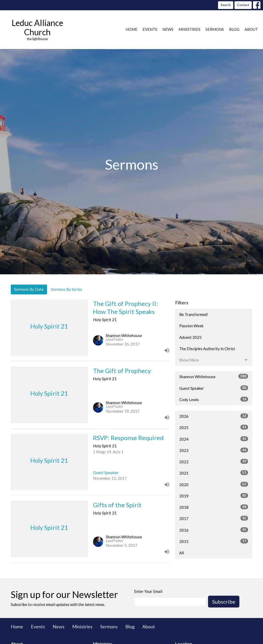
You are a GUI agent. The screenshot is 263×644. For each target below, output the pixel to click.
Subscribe (224, 602)
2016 (214, 530)
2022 (214, 461)
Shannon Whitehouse (214, 376)
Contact (243, 5)
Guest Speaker (214, 388)
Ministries (189, 29)
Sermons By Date (29, 289)
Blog (234, 29)
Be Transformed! (194, 314)
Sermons (215, 29)
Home (131, 29)
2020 (214, 484)
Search (226, 5)
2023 (214, 450)
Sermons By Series (67, 289)
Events (150, 29)
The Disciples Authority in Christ (207, 349)
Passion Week (191, 326)
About (251, 29)
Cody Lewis (214, 399)
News (168, 29)
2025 (214, 427)
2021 (214, 473)
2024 (214, 439)
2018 (214, 507)
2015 (214, 541)
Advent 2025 (190, 337)
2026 (214, 416)
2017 (214, 518)
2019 (214, 496)
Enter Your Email (148, 591)
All (182, 553)
